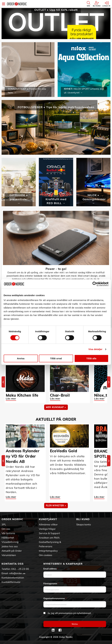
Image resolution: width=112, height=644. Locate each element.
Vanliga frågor (47, 529)
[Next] (109, 382)
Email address (51, 569)
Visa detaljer (95, 349)
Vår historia (8, 533)
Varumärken (9, 555)
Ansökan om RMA (49, 538)
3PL (4, 524)
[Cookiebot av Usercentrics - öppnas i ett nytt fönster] (95, 284)
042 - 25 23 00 (20, 569)
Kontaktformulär (11, 582)
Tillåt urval (56, 358)
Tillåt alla (91, 358)
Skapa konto (84, 524)
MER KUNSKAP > (56, 407)
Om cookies (46, 555)
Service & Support (49, 533)
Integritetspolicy (48, 551)
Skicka (75, 624)
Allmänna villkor (48, 524)
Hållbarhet (8, 538)
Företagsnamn (51, 583)
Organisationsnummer (55, 598)
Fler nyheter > (56, 506)
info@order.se (17, 573)
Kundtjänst (48, 519)
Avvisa (21, 358)
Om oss (6, 529)
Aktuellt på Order (12, 551)
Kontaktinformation (13, 578)
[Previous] (3, 382)
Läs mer (11, 398)
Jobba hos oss (10, 546)
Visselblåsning (10, 542)
